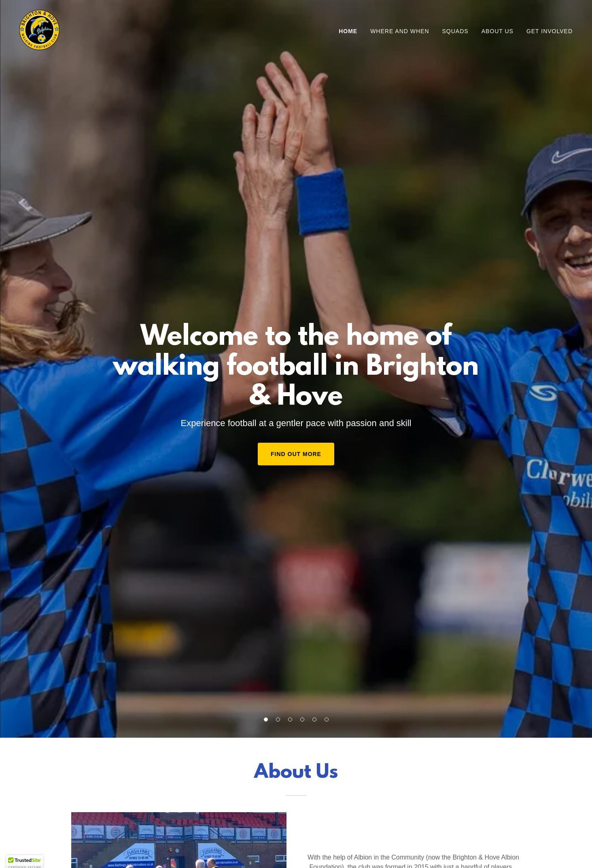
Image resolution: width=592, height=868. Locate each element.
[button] (266, 719)
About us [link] (498, 31)
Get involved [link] (550, 31)
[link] (39, 29)
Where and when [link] (400, 31)
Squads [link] (455, 31)
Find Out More (296, 454)
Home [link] (348, 31)
